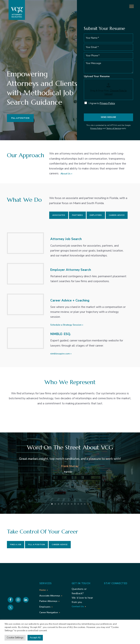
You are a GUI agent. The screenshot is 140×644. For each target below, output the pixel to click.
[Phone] (108, 56)
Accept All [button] (35, 638)
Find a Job (16, 545)
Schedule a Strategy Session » (67, 325)
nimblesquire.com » (61, 354)
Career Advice (117, 215)
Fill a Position (20, 118)
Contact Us (78, 606)
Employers (96, 215)
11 (85, 504)
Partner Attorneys (48, 601)
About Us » (66, 174)
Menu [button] (129, 6)
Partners (77, 215)
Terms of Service (114, 128)
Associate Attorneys (50, 596)
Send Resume (108, 117)
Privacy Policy (107, 103)
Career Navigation (49, 612)
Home (43, 590)
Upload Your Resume (97, 76)
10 (81, 504)
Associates (59, 215)
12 (88, 504)
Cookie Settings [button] (15, 638)
